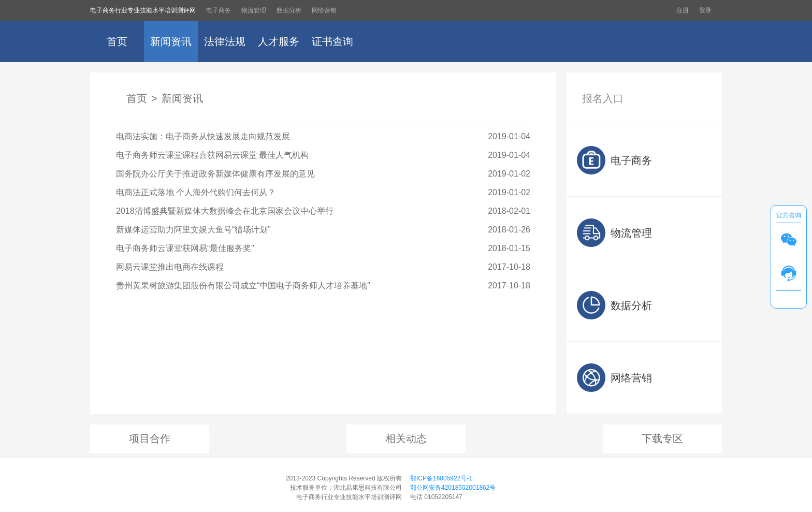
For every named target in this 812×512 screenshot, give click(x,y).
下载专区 (662, 438)
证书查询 (332, 41)
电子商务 (219, 10)
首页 (117, 41)
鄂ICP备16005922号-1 (441, 478)
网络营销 (324, 10)
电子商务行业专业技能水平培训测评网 (143, 10)
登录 (705, 10)
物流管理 (254, 10)
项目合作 (150, 438)
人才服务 (279, 41)
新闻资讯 (171, 41)
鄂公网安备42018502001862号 (453, 488)
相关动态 (406, 438)
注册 (683, 10)
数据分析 (289, 10)
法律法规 (225, 41)
